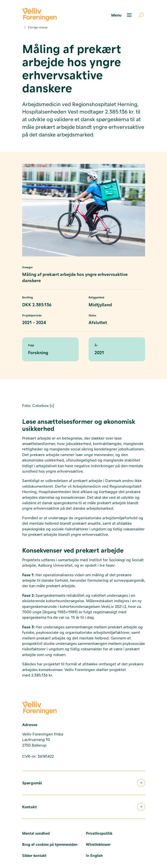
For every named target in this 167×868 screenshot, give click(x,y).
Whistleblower (98, 844)
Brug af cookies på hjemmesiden (50, 844)
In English (94, 855)
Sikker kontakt (34, 855)
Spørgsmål (84, 783)
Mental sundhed (36, 833)
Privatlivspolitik (99, 833)
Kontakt (84, 807)
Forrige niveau (35, 27)
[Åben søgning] (139, 15)
